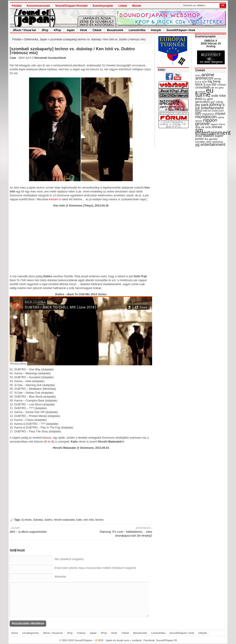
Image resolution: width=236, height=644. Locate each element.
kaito (79, 520)
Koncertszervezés (38, 6)
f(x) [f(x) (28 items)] (204, 99)
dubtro (48, 520)
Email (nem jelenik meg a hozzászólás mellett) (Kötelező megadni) (95, 568)
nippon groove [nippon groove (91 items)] (206, 122)
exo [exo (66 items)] (199, 99)
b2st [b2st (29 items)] (205, 82)
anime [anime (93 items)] (208, 75)
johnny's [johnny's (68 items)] (217, 105)
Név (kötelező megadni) (69, 559)
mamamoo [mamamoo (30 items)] (208, 114)
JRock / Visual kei (24, 30)
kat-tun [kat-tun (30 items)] (208, 111)
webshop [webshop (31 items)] (218, 142)
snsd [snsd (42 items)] (199, 136)
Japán (71, 30)
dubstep (38, 520)
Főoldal (17, 6)
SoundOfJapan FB (167, 640)
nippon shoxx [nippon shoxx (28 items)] (218, 124)
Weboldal (60, 577)
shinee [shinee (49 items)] (217, 127)
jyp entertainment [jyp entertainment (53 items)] (209, 108)
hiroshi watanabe (64, 520)
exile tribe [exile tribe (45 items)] (219, 96)
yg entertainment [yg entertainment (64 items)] (210, 145)
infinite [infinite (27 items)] (220, 102)
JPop (45, 30)
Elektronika (31, 39)
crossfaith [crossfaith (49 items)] (203, 87)
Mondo (137, 6)
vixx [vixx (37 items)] (209, 142)
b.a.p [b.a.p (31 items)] (198, 82)
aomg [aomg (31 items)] (217, 79)
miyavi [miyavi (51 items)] (220, 114)
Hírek (84, 30)
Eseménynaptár (103, 6)
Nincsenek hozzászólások (50, 58)
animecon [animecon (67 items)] (204, 78)
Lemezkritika (137, 30)
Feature (81, 633)
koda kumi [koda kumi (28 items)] (218, 111)
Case (13, 58)
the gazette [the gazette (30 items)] (211, 139)
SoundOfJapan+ (84, 640)
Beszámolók (115, 30)
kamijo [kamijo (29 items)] (199, 111)
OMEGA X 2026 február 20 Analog (211, 44)
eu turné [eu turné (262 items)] (204, 92)
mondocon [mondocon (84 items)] (206, 117)
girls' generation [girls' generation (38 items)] (204, 100)
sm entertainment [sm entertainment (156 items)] (213, 131)
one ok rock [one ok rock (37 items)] (203, 127)
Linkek (123, 6)
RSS (101, 640)
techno (99, 520)
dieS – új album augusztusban (44, 530)
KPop (58, 30)
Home (15, 633)
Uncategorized (30, 633)
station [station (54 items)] (208, 136)
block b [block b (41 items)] (200, 84)
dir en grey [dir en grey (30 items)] (218, 88)
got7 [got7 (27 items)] (213, 102)
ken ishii (89, 520)
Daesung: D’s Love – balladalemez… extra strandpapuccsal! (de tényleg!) (118, 532)
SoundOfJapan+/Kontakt (71, 6)
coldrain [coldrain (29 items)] (222, 85)
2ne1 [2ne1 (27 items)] (198, 75)
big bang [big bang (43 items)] (214, 81)
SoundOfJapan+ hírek (181, 30)
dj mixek (27, 520)
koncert (53, 199)
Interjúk (156, 30)
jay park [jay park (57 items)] (202, 105)
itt (46, 442)
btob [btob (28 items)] (208, 85)
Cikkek (97, 30)
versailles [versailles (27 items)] (200, 142)
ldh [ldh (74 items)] (198, 113)
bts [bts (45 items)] (214, 84)
